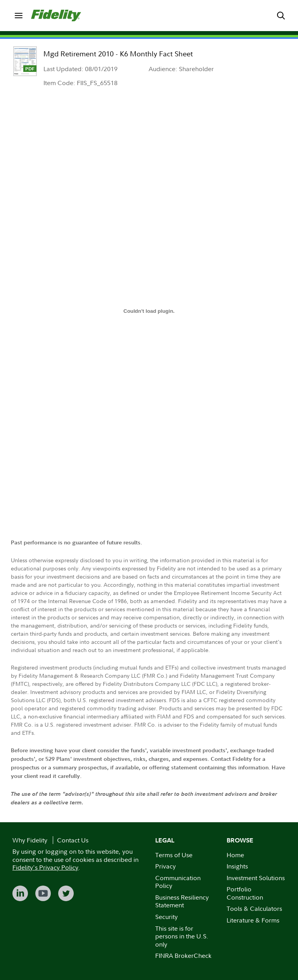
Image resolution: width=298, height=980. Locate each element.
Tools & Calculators (254, 909)
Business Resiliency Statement (182, 901)
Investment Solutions (256, 878)
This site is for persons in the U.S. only (182, 936)
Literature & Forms (253, 920)
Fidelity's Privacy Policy (45, 867)
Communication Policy (178, 882)
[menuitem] (19, 16)
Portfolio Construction (245, 893)
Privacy (165, 866)
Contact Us (73, 840)
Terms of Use (174, 855)
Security (166, 917)
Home (235, 855)
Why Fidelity (30, 840)
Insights (237, 866)
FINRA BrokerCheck (183, 956)
